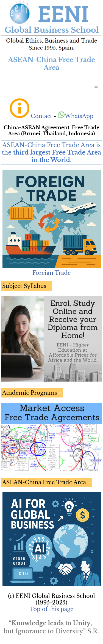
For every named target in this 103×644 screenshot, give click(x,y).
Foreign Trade (52, 273)
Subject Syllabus (24, 286)
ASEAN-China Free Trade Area (44, 482)
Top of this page (51, 609)
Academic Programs (30, 393)
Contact (41, 116)
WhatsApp (76, 116)
